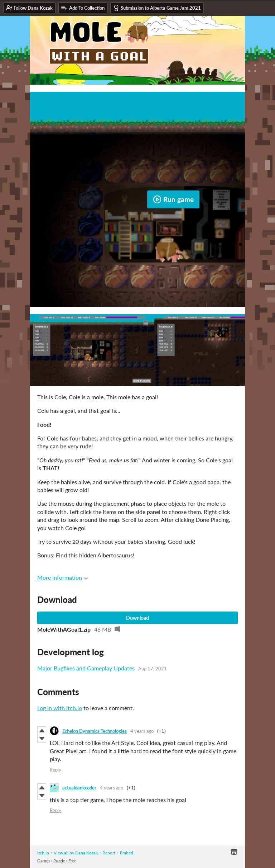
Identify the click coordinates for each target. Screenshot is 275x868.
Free (72, 861)
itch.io (43, 853)
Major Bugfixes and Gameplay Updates (86, 668)
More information (63, 577)
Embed (127, 853)
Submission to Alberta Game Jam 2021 (157, 8)
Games (44, 861)
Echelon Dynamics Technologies (95, 731)
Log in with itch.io (60, 708)
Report (109, 853)
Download (137, 618)
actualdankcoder (79, 788)
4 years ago (142, 731)
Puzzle (59, 861)
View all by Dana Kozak (76, 853)
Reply (56, 770)
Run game (173, 199)
